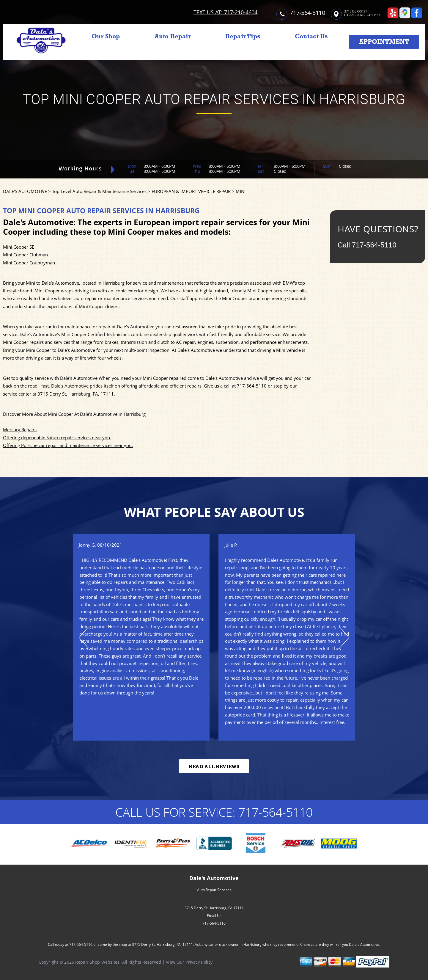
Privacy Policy (199, 962)
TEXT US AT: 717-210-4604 (225, 12)
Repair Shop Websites (97, 962)
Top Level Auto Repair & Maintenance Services (99, 191)
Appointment (384, 42)
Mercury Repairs (20, 429)
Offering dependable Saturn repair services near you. (57, 438)
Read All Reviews (214, 767)
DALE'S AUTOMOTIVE (25, 191)
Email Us (214, 916)
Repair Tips (243, 36)
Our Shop (106, 36)
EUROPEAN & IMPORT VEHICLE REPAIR (191, 191)
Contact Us (311, 36)
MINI (241, 191)
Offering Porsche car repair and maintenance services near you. (68, 445)
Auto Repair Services (214, 890)
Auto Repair (173, 36)
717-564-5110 (307, 13)
